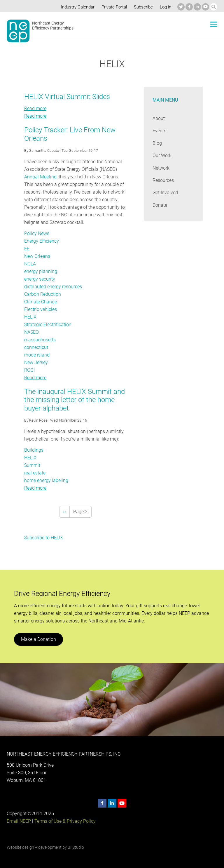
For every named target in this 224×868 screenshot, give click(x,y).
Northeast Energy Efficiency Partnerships (53, 26)
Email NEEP (19, 821)
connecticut (36, 347)
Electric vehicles (41, 309)
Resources (163, 180)
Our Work (162, 155)
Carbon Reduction (43, 294)
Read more (35, 108)
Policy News (37, 233)
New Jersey (36, 362)
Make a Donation (38, 639)
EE (27, 249)
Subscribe (142, 7)
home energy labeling (46, 480)
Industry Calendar (76, 7)
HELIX (30, 317)
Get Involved (165, 193)
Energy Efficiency (42, 241)
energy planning (40, 271)
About (159, 118)
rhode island (37, 355)
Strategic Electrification (48, 325)
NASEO (32, 332)
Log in (165, 7)
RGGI (29, 370)
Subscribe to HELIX (44, 538)
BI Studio (76, 847)
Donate (160, 205)
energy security (40, 279)
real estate (35, 473)
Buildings (34, 450)
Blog (157, 143)
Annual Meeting (40, 177)
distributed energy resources (53, 287)
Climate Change (40, 302)
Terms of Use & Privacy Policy (64, 821)
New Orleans (37, 256)
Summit (32, 465)
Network (161, 168)
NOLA (30, 264)
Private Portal (113, 7)
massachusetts (40, 340)
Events (159, 131)
